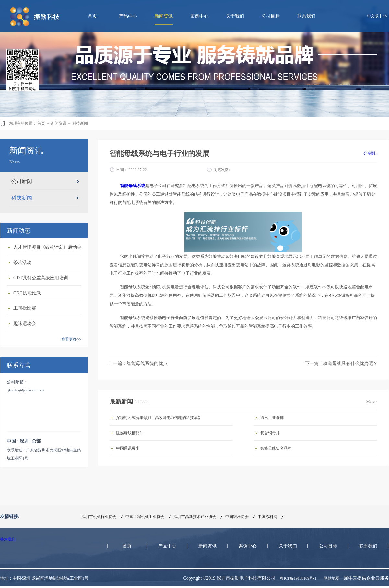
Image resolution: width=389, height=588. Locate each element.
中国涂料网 (267, 517)
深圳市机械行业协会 (99, 517)
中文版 (373, 16)
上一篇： (138, 363)
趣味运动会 (25, 324)
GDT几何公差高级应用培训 (41, 278)
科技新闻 (80, 123)
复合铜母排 (270, 433)
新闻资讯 (59, 123)
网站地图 (331, 578)
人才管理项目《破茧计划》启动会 (47, 247)
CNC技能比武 (27, 293)
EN (385, 16)
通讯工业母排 (272, 418)
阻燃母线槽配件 (130, 433)
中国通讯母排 (128, 448)
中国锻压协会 (237, 517)
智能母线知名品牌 (276, 448)
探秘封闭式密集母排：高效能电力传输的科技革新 (159, 418)
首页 (92, 16)
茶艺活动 (22, 263)
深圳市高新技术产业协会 (195, 517)
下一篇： (341, 363)
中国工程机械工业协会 (145, 517)
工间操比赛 (25, 308)
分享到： (371, 153)
